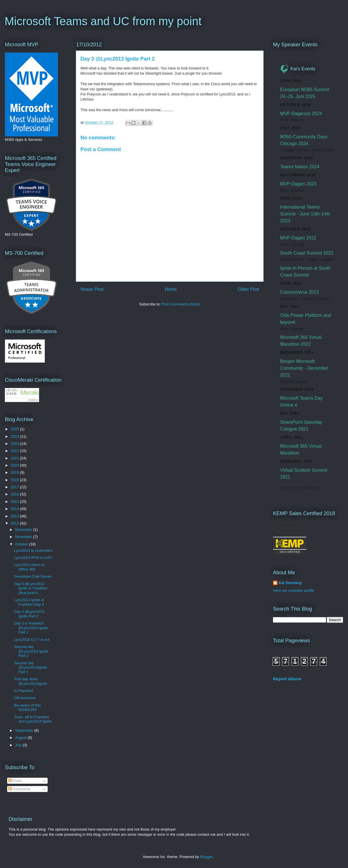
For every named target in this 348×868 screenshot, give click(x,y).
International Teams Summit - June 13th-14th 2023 (305, 214)
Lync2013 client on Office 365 (29, 567)
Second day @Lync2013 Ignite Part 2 (31, 651)
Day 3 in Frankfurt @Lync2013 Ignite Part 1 (31, 628)
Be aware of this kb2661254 (27, 708)
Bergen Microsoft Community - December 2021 (304, 368)
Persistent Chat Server (33, 576)
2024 (15, 436)
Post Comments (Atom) (181, 304)
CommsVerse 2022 (300, 292)
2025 (15, 429)
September (25, 730)
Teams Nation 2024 (300, 167)
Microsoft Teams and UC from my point (103, 21)
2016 (15, 494)
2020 (15, 465)
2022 (15, 451)
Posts (15, 781)
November (24, 537)
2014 (15, 509)
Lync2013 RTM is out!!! (33, 558)
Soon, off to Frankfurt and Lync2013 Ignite (33, 719)
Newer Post (92, 289)
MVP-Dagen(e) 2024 (301, 114)
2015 (15, 502)
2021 (15, 458)
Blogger (206, 857)
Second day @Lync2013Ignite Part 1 (31, 667)
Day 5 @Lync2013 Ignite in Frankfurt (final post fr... (31, 588)
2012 (15, 523)
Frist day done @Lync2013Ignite (31, 681)
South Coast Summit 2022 (307, 253)
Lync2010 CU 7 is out (32, 640)
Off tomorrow (25, 698)
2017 (15, 487)
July (19, 745)
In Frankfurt (23, 691)
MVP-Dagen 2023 (298, 184)
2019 (15, 472)
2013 (15, 516)
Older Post (248, 289)
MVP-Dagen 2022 (298, 238)
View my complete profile (294, 590)
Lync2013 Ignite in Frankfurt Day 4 (29, 602)
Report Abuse (287, 679)
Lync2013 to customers (33, 550)
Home (171, 289)
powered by (300, 487)
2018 (15, 480)
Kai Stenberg (290, 583)
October (22, 544)
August (21, 738)
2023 (15, 444)
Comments (19, 789)
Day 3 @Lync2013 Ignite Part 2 (29, 614)
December (24, 530)
